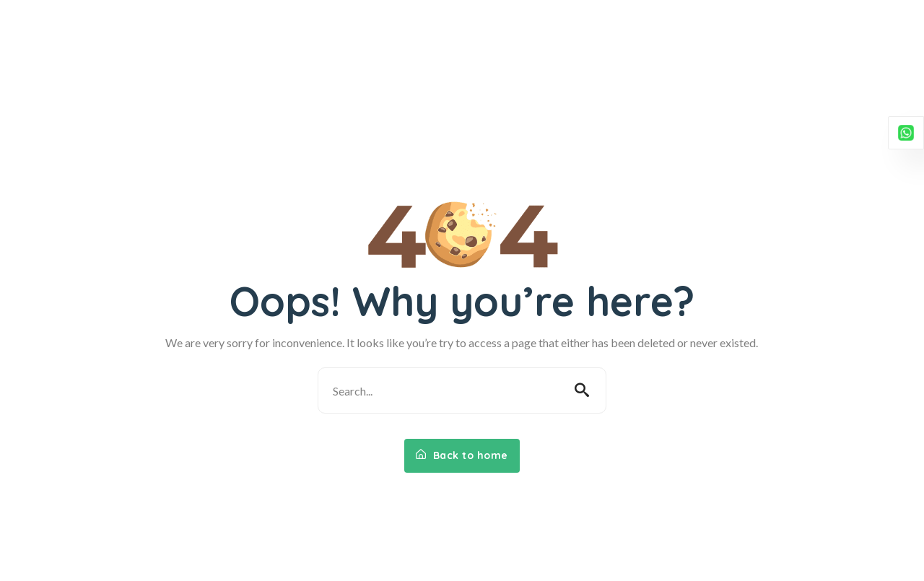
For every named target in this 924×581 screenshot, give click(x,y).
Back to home (462, 455)
